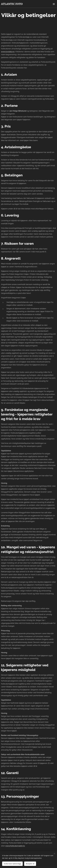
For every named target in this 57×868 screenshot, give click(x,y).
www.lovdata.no (8, 52)
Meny (54, 4)
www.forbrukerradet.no (15, 846)
